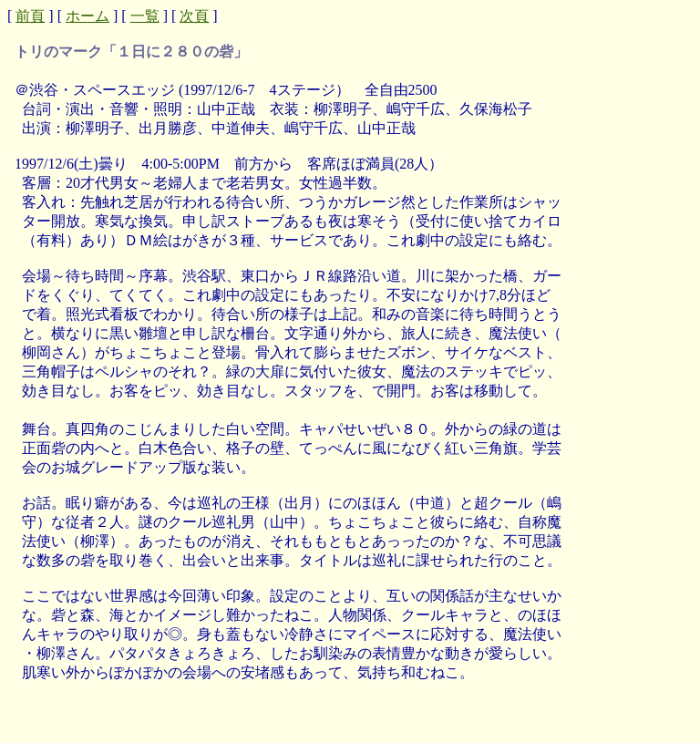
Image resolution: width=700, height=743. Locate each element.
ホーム (87, 16)
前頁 (30, 16)
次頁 (194, 16)
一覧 (145, 16)
